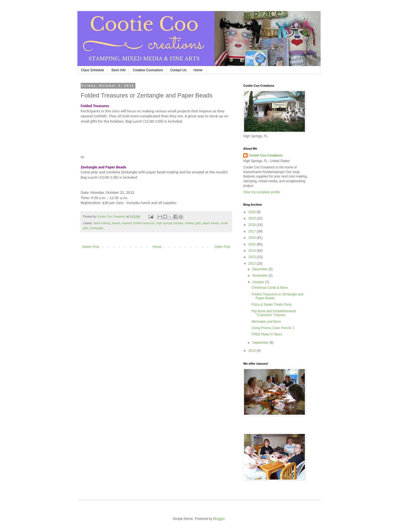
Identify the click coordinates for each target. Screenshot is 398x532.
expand (127, 223)
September (261, 343)
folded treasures (144, 223)
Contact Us (178, 70)
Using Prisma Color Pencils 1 (273, 328)
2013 (253, 257)
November (260, 276)
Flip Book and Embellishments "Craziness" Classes (274, 313)
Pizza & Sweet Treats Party (272, 305)
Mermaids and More (266, 322)
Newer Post (91, 247)
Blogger (219, 519)
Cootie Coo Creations (266, 155)
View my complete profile (262, 192)
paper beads (211, 223)
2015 (253, 244)
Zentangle (97, 228)
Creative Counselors (148, 70)
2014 (253, 251)
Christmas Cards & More (270, 288)
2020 (253, 212)
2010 (253, 351)
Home (198, 70)
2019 (253, 218)
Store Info (118, 70)
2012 (253, 264)
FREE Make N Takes (267, 334)
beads (116, 223)
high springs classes (170, 223)
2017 (253, 231)
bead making (102, 223)
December (260, 269)
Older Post (222, 247)
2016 (253, 238)
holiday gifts (193, 223)
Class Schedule (92, 70)
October (259, 282)
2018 (253, 225)
